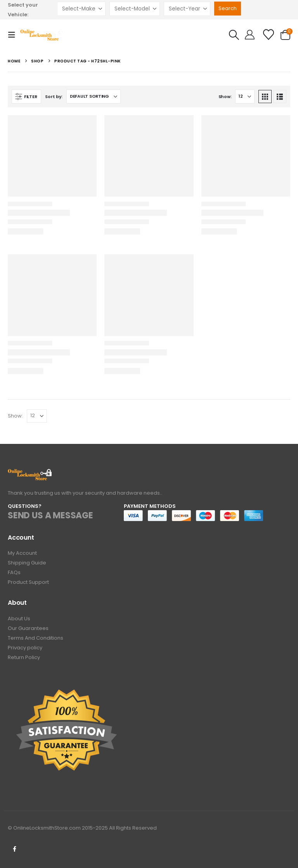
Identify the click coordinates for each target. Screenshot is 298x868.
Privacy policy (25, 648)
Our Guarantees (28, 628)
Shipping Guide (27, 563)
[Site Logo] (42, 35)
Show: (225, 97)
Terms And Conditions (36, 638)
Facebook (14, 849)
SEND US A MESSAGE (50, 515)
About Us (19, 619)
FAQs (14, 572)
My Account (22, 553)
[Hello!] (250, 35)
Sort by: (54, 97)
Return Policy (24, 657)
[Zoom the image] (30, 473)
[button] (14, 35)
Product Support (28, 582)
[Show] (245, 97)
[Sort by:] (94, 97)
